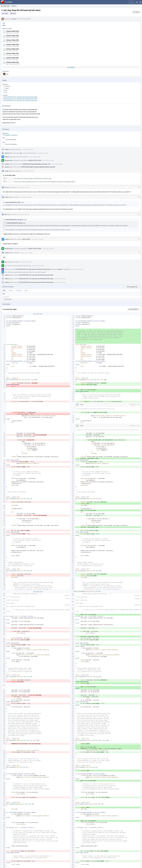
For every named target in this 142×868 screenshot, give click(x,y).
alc (6, 92)
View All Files (71, 67)
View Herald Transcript (29, 153)
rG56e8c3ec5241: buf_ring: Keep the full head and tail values (20, 99)
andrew (14, 19)
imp (7, 74)
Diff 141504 (26, 239)
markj (7, 88)
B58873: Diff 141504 (35, 248)
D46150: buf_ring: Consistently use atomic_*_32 (37, 164)
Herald (7, 153)
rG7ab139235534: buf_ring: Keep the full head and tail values (20, 97)
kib (6, 90)
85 (5, 178)
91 (5, 181)
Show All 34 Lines (38, 314)
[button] (140, 2)
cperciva (8, 86)
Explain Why (67, 269)
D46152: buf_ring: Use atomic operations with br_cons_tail (38, 167)
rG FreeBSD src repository (10, 135)
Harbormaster (9, 160)
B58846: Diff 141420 (35, 160)
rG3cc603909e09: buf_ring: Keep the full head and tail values (20, 100)
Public (14, 13)
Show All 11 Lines (38, 591)
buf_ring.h (9, 299)
